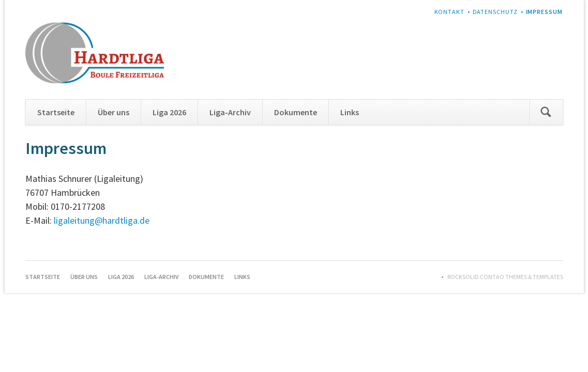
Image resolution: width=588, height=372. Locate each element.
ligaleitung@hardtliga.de (102, 220)
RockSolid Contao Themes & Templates (505, 277)
